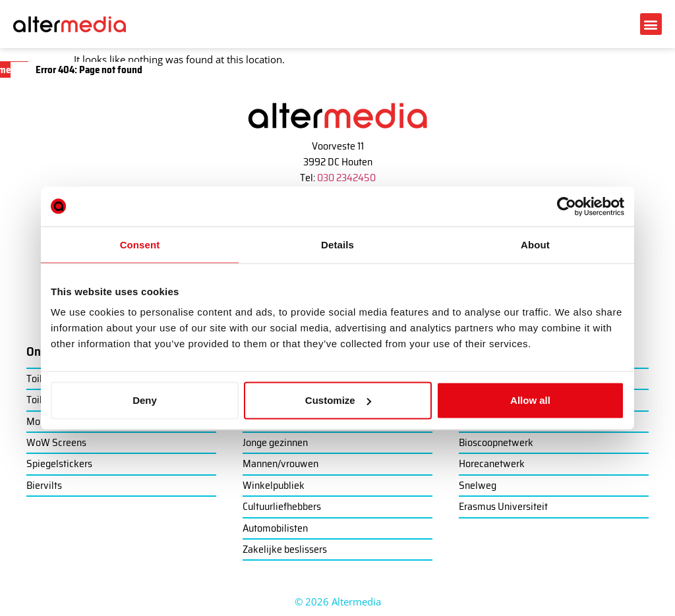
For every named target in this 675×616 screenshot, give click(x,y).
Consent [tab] (140, 244)
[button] (651, 24)
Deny (145, 400)
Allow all (530, 400)
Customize (338, 400)
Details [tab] (337, 244)
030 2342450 (346, 178)
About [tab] (535, 244)
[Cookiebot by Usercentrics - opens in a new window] (567, 206)
